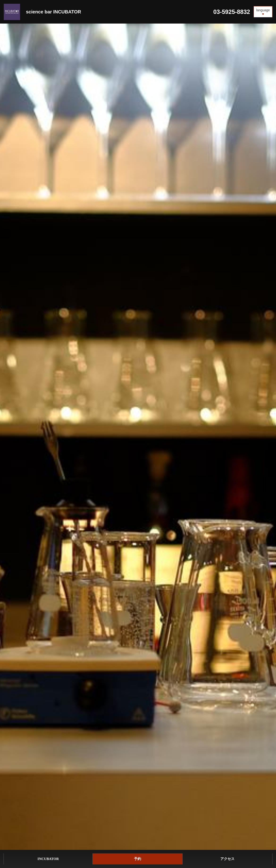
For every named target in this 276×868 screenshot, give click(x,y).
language (263, 10)
